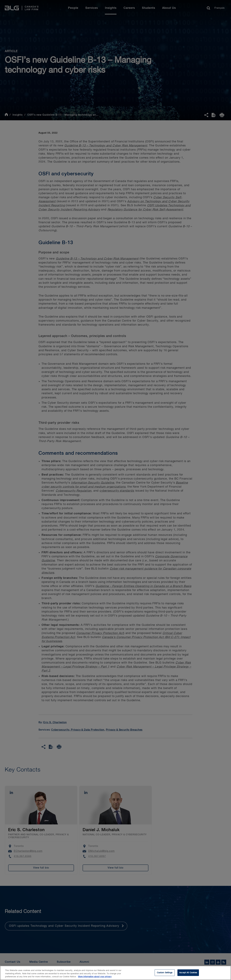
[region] (116, 973)
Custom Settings (165, 973)
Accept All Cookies (188, 973)
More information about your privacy (95, 977)
